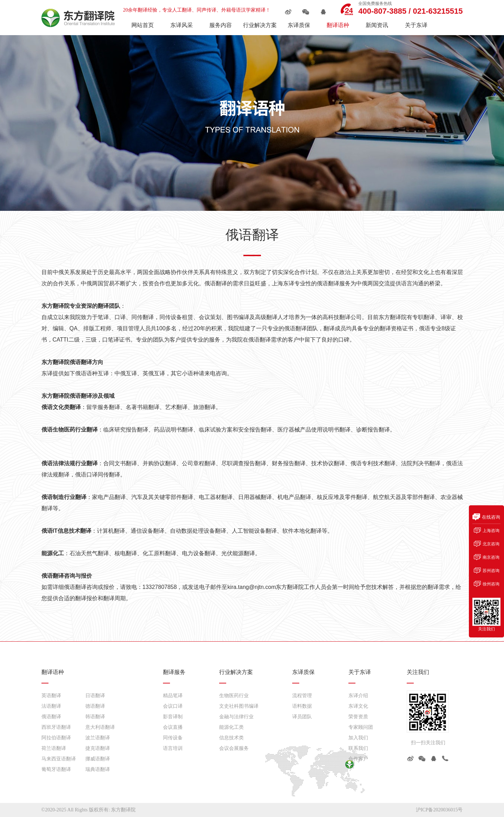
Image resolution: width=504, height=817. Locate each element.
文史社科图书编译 (239, 706)
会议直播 (173, 727)
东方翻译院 (123, 810)
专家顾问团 (361, 727)
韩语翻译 (95, 717)
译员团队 (302, 717)
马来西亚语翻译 (59, 759)
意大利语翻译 (100, 727)
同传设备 (173, 738)
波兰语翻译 (98, 738)
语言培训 (173, 748)
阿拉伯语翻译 (56, 738)
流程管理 (302, 696)
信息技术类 (231, 738)
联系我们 (358, 748)
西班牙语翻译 (56, 727)
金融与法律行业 (236, 717)
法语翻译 (51, 706)
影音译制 (173, 717)
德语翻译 (95, 706)
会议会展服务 (234, 748)
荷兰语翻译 (54, 748)
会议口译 (173, 706)
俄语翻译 (51, 717)
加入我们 (358, 738)
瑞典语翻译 (98, 769)
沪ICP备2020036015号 (439, 810)
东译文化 (358, 706)
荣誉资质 (358, 717)
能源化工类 (231, 727)
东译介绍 (358, 696)
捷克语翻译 (98, 748)
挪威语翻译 (98, 759)
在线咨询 (491, 517)
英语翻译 (51, 696)
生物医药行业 (234, 696)
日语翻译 (95, 696)
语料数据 (302, 706)
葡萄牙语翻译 (56, 769)
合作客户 (358, 759)
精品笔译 (173, 696)
